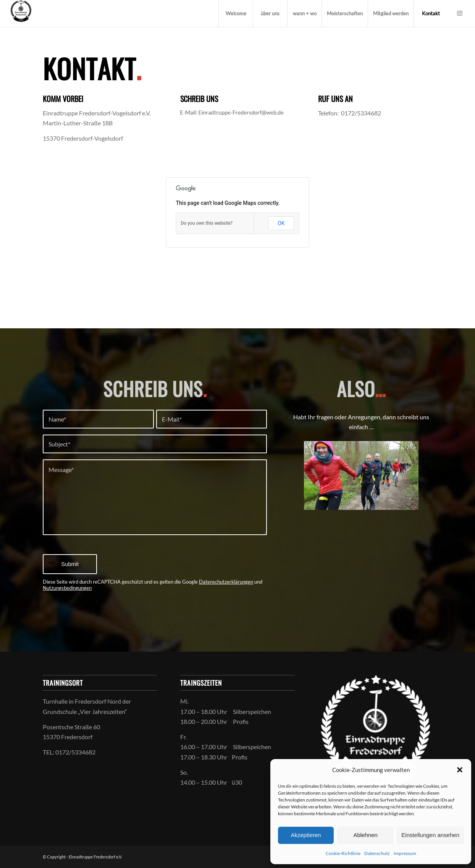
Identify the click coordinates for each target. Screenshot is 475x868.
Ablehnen (365, 835)
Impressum (405, 853)
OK (281, 223)
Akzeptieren (306, 835)
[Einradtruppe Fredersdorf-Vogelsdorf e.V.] (21, 13)
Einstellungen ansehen (430, 835)
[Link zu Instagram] (460, 13)
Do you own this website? (207, 223)
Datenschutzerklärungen (226, 582)
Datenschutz (377, 853)
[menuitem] (236, 13)
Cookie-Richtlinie (343, 853)
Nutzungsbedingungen (67, 588)
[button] (460, 770)
